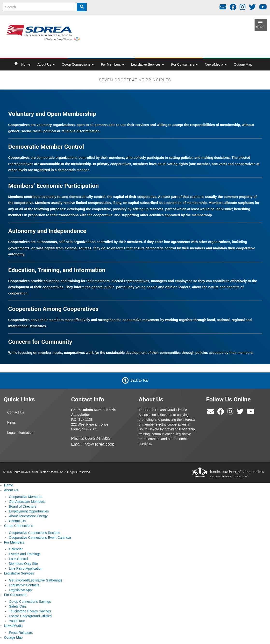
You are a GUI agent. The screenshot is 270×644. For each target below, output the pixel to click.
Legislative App (20, 590)
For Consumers (184, 64)
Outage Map (243, 64)
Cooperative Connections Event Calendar (40, 538)
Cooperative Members (26, 497)
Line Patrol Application (26, 568)
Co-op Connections (78, 64)
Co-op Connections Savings (30, 602)
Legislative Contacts (24, 585)
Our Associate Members (27, 502)
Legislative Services (148, 64)
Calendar (16, 549)
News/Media (216, 64)
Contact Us (16, 412)
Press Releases (21, 633)
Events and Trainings (25, 554)
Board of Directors (23, 506)
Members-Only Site (23, 564)
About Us (46, 64)
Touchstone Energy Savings (30, 611)
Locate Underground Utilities (30, 616)
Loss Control (18, 559)
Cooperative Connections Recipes (35, 533)
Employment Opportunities (29, 511)
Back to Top (139, 380)
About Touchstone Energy (28, 516)
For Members (113, 64)
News (11, 422)
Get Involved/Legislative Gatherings (36, 580)
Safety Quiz (18, 606)
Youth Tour (17, 621)
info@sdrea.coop (99, 444)
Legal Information (20, 433)
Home (26, 64)
